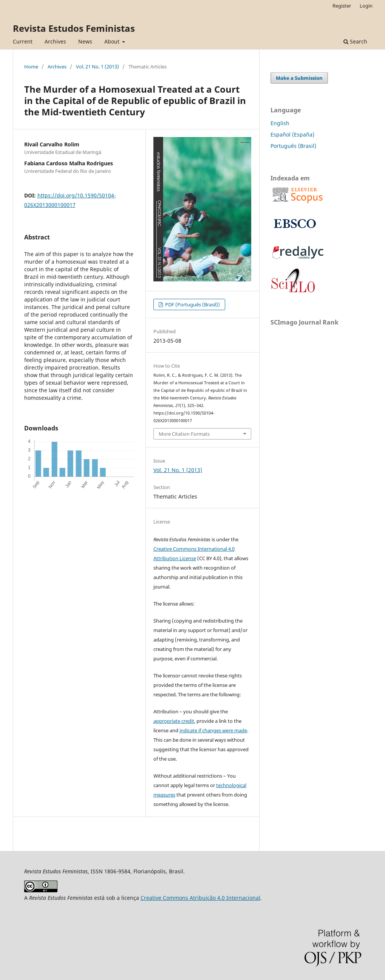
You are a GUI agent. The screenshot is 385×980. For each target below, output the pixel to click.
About (113, 41)
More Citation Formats (184, 434)
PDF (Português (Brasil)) (192, 304)
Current (23, 41)
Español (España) (292, 134)
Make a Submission (299, 78)
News (85, 41)
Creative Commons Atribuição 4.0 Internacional (200, 898)
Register (342, 6)
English (280, 123)
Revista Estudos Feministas (74, 28)
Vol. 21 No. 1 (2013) (97, 67)
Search (355, 41)
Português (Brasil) (293, 146)
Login (366, 6)
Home (31, 67)
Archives (55, 41)
